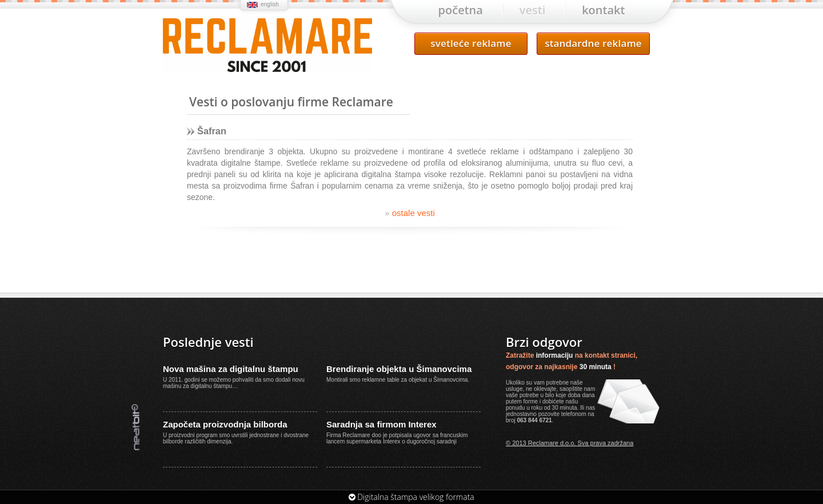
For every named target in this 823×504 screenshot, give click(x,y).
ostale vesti (410, 213)
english (270, 4)
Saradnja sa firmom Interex (381, 424)
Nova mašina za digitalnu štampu (231, 369)
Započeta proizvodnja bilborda (225, 424)
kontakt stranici (610, 355)
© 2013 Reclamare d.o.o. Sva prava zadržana (570, 443)
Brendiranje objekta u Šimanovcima (399, 369)
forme (531, 401)
